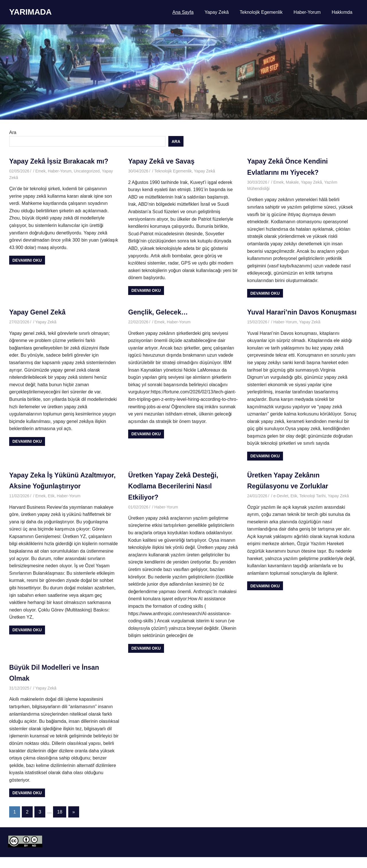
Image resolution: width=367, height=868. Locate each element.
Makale (292, 182)
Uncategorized (87, 171)
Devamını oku (27, 260)
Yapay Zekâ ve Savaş (163, 161)
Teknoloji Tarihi (313, 507)
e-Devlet (281, 507)
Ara (13, 132)
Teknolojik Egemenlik (261, 12)
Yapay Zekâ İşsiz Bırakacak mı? (61, 161)
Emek (40, 171)
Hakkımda (342, 12)
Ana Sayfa (183, 12)
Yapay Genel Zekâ (38, 312)
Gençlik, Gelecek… (159, 312)
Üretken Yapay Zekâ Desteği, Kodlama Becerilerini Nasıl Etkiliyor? (175, 497)
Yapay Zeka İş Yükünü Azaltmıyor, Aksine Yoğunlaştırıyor (45, 497)
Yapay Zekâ (216, 12)
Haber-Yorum (307, 12)
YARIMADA (30, 12)
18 (60, 823)
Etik (51, 518)
